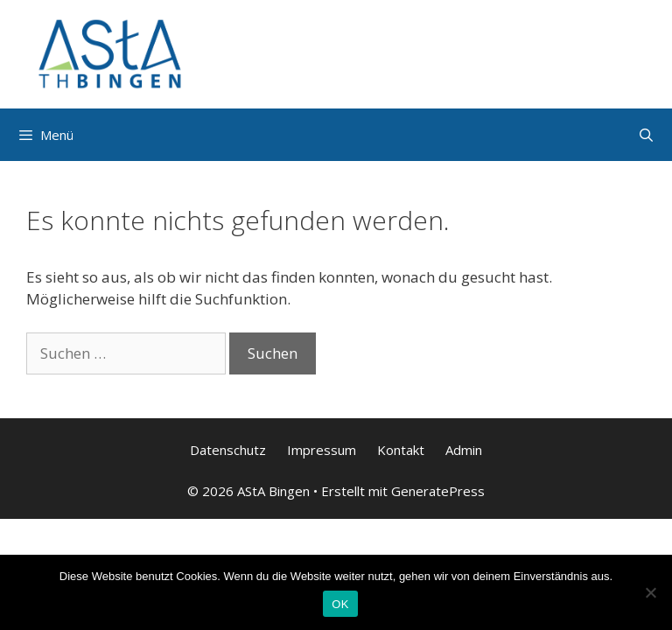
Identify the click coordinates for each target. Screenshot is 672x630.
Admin (464, 450)
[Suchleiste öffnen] (646, 135)
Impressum (322, 450)
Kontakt (401, 450)
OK (340, 604)
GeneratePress (438, 491)
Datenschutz (228, 450)
